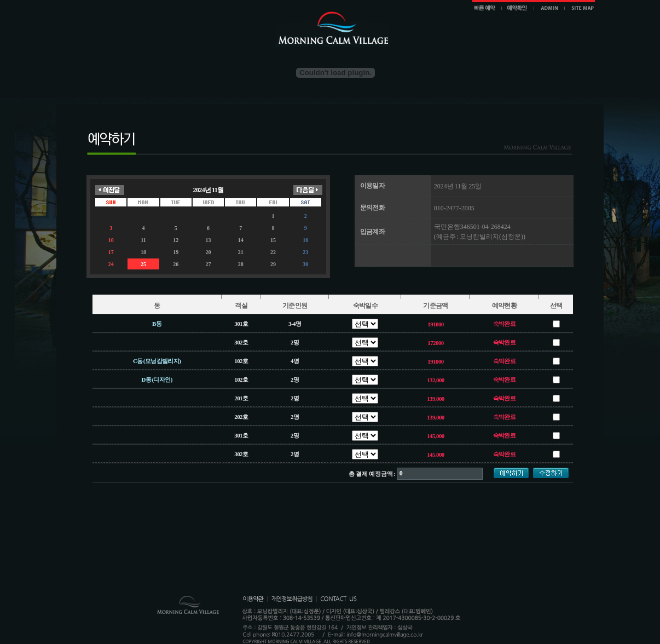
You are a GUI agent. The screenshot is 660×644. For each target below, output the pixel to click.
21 (241, 252)
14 (241, 240)
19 (176, 252)
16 (305, 240)
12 (176, 240)
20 (208, 252)
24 (111, 264)
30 (305, 264)
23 (305, 252)
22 (273, 252)
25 (143, 264)
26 (176, 264)
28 (241, 264)
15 (273, 240)
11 (143, 240)
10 (111, 240)
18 (143, 252)
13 (208, 240)
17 (111, 252)
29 (273, 264)
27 (208, 264)
